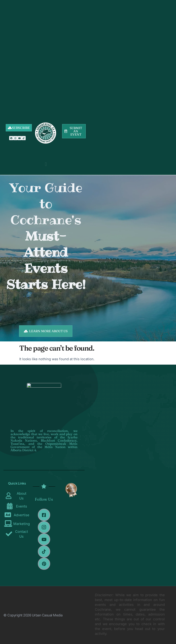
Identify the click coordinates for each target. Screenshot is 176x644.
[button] (46, 164)
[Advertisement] (46, 53)
